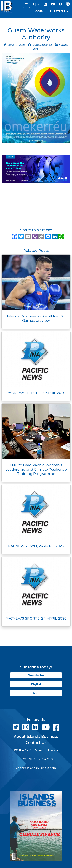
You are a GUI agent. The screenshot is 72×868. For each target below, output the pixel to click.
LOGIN (39, 11)
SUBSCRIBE (58, 11)
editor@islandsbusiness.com (36, 768)
